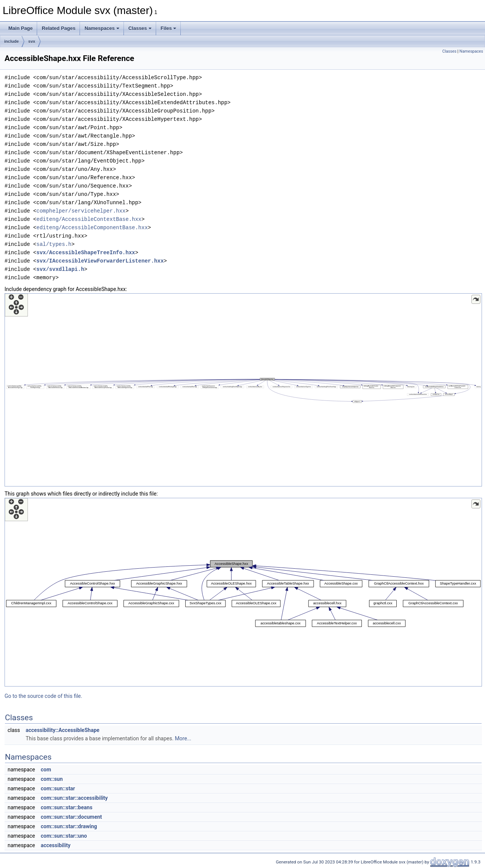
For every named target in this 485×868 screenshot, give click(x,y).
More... (183, 738)
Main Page (20, 28)
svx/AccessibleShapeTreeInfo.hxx (86, 253)
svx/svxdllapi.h (60, 269)
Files (169, 28)
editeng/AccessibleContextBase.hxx (89, 219)
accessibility (56, 845)
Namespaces (102, 28)
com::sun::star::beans (66, 807)
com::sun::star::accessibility (74, 798)
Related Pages (59, 28)
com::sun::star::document (71, 817)
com (46, 769)
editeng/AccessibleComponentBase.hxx (92, 228)
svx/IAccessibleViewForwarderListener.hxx (100, 261)
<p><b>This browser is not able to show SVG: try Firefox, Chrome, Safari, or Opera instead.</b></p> (243, 390)
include (12, 41)
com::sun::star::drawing (69, 826)
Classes (140, 28)
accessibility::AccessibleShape (63, 730)
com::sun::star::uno (64, 836)
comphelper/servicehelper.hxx (81, 211)
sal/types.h (54, 244)
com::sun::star (58, 788)
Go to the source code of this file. (43, 696)
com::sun (52, 779)
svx (32, 41)
